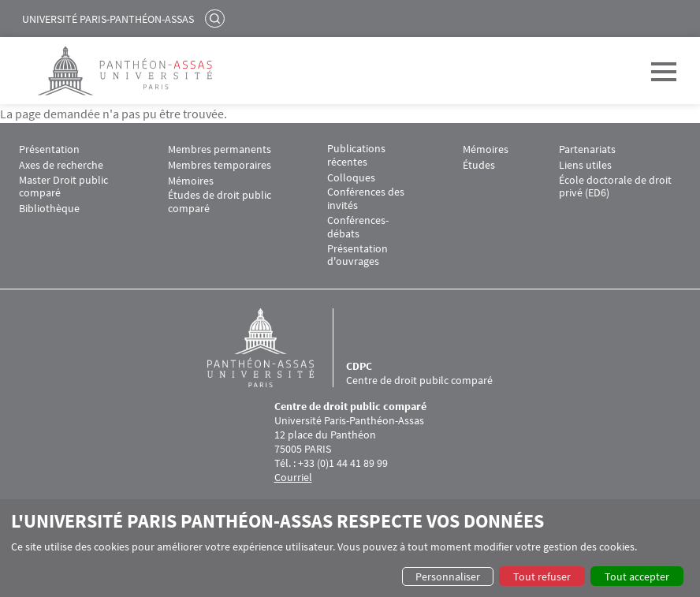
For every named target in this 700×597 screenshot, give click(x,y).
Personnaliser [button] (448, 576)
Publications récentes (356, 155)
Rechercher (217, 18)
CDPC (359, 366)
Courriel (293, 477)
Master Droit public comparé (63, 187)
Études (479, 165)
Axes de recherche (61, 165)
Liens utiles (585, 165)
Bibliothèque (49, 209)
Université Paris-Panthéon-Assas (108, 19)
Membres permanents (220, 149)
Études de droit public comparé (220, 202)
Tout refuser (542, 576)
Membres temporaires (220, 165)
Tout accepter (637, 576)
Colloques (351, 178)
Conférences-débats (358, 227)
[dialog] (350, 548)
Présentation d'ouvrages (357, 256)
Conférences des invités (366, 199)
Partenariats (587, 149)
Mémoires (191, 181)
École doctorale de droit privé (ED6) (615, 187)
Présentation (49, 149)
